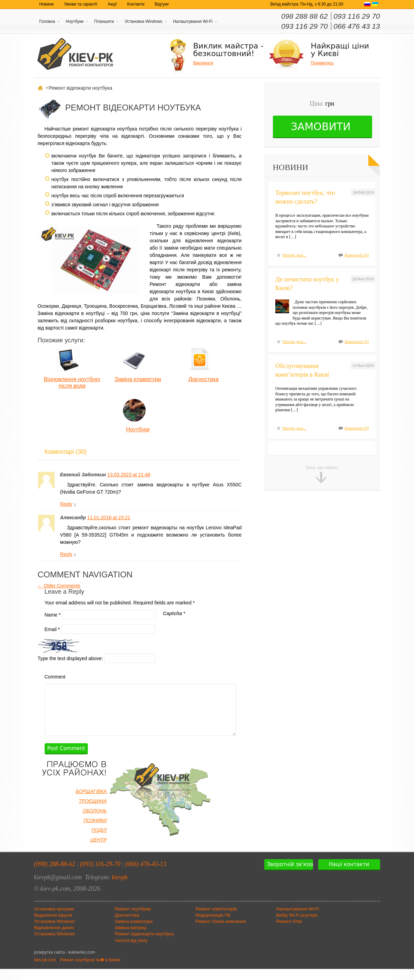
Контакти (136, 4)
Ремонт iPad (289, 932)
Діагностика (204, 379)
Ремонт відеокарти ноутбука (144, 945)
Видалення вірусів (53, 926)
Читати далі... (294, 255)
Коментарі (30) (66, 452)
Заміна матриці (131, 939)
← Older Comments (59, 586)
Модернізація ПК (213, 926)
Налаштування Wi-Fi (193, 21)
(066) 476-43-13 (146, 875)
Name (53, 614)
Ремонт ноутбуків (133, 920)
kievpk (120, 888)
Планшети (104, 21)
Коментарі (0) (357, 255)
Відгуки (162, 4)
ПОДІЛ (99, 841)
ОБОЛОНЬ (95, 822)
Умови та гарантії (81, 4)
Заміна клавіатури (138, 379)
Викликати (203, 63)
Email (52, 629)
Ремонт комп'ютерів (216, 920)
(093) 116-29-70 (100, 875)
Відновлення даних (54, 939)
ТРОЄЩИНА (93, 812)
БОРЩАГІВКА (91, 802)
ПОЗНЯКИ (95, 831)
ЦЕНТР (99, 851)
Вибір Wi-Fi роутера (297, 926)
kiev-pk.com (45, 971)
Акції (112, 4)
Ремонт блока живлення (221, 932)
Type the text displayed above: (70, 658)
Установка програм (54, 920)
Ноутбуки (75, 21)
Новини (47, 4)
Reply (66, 504)
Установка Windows (143, 21)
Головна (47, 21)
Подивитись (322, 63)
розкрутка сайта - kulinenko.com (65, 963)
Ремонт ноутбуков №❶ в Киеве (90, 971)
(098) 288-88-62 (55, 875)
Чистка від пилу (131, 951)
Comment (55, 677)
